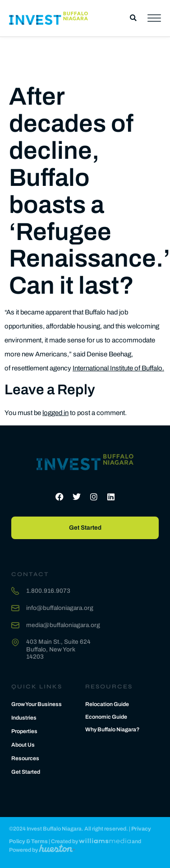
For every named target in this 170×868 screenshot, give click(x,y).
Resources (25, 758)
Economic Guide (106, 717)
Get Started (26, 772)
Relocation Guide (107, 704)
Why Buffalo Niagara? (113, 729)
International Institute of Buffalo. (118, 368)
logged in (55, 413)
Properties (24, 731)
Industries (24, 718)
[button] (133, 18)
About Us (23, 745)
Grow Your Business (37, 704)
